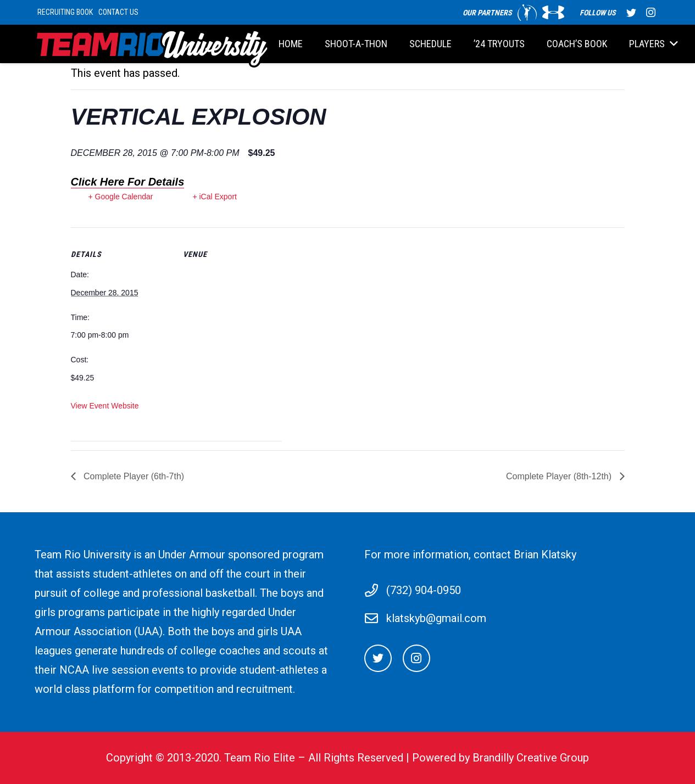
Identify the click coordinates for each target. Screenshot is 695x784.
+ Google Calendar (121, 197)
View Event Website (105, 406)
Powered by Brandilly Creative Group (501, 758)
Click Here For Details (128, 182)
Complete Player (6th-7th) (133, 476)
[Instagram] (416, 658)
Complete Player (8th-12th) (560, 476)
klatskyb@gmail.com (436, 618)
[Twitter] (378, 658)
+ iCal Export (215, 197)
